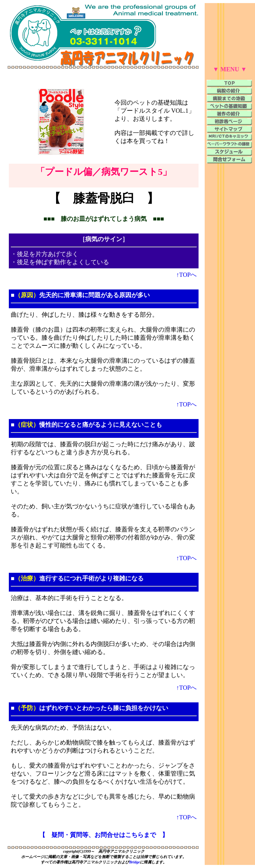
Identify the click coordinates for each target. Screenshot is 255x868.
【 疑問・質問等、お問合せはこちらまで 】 (104, 835)
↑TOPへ (187, 275)
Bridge (134, 862)
